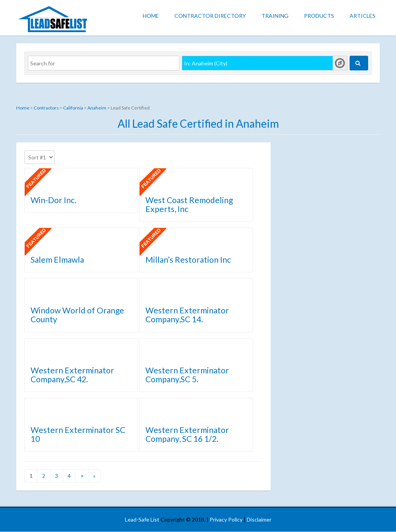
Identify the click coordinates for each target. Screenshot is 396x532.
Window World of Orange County (77, 315)
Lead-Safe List (142, 519)
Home (151, 16)
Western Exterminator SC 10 (78, 434)
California (73, 108)
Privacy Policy (226, 519)
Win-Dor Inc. (54, 200)
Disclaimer (259, 519)
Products (319, 16)
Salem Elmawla (57, 259)
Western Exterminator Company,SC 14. (187, 315)
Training (275, 16)
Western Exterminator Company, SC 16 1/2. (187, 434)
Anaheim (97, 108)
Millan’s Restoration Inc (188, 259)
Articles (363, 16)
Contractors (46, 108)
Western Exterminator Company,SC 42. (72, 375)
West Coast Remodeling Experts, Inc (189, 204)
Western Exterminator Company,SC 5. (187, 375)
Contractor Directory (210, 16)
